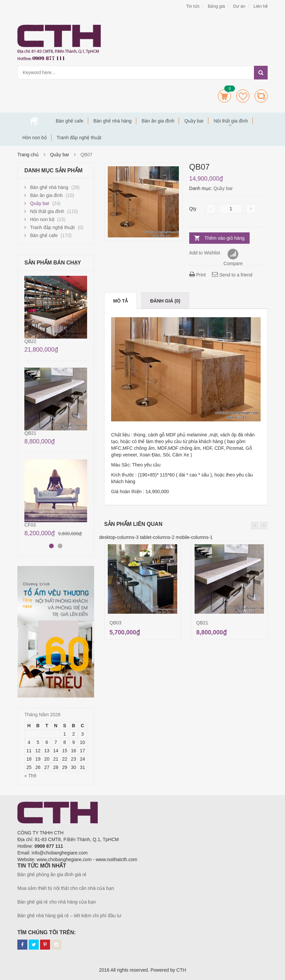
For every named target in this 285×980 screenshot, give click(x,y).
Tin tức (193, 6)
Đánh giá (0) (165, 301)
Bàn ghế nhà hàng (113, 121)
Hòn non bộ (35, 138)
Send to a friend (232, 275)
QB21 (202, 623)
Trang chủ (34, 121)
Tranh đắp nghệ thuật (79, 138)
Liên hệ (261, 6)
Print (198, 275)
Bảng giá (216, 6)
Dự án (239, 6)
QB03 (115, 623)
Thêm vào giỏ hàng (225, 238)
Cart (224, 96)
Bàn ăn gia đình (158, 121)
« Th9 (30, 776)
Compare (261, 96)
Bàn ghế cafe (70, 121)
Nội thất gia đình (231, 121)
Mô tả (120, 301)
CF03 (30, 525)
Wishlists (243, 96)
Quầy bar (194, 121)
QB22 (30, 341)
